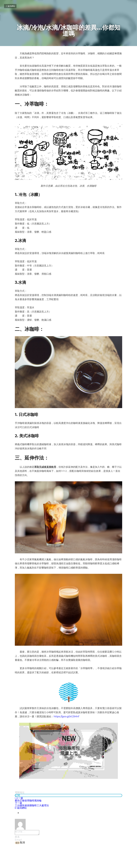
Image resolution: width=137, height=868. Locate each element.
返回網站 (10, 6)
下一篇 (18, 803)
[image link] (68, 692)
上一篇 (19, 798)
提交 (17, 844)
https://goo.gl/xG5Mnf (66, 716)
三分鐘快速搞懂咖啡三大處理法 (32, 805)
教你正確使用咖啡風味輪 (28, 801)
